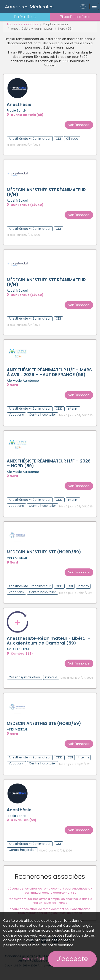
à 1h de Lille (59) (21, 820)
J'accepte (72, 959)
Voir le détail (33, 959)
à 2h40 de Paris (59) (25, 115)
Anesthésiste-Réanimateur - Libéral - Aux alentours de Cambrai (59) (48, 641)
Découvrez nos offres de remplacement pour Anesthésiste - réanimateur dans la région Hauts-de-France (50, 911)
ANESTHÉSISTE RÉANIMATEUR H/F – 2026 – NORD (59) (49, 463)
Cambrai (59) (20, 654)
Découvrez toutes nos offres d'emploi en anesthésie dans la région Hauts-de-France (50, 901)
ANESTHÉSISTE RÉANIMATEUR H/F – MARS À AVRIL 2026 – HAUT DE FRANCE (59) (49, 372)
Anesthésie (19, 104)
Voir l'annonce (79, 125)
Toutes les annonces (22, 24)
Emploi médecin (56, 24)
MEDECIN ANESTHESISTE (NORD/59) (44, 552)
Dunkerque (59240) (25, 205)
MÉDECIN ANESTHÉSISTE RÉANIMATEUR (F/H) (46, 192)
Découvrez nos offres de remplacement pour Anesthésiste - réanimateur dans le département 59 (50, 891)
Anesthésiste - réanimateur (32, 29)
